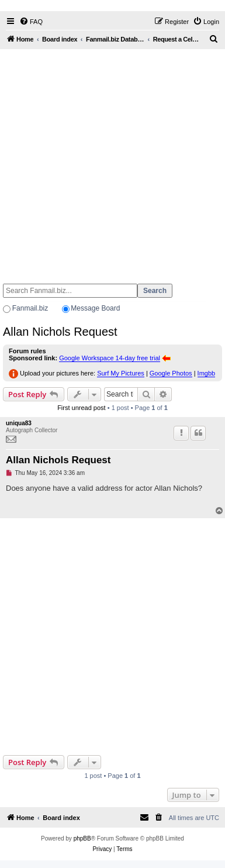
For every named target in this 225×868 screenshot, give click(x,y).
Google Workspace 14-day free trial (110, 358)
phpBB (82, 838)
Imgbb (207, 373)
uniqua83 (19, 423)
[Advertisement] (111, 161)
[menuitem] (31, 22)
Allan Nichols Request (60, 332)
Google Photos (171, 373)
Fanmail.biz (30, 308)
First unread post (82, 408)
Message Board (95, 308)
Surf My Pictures (121, 373)
